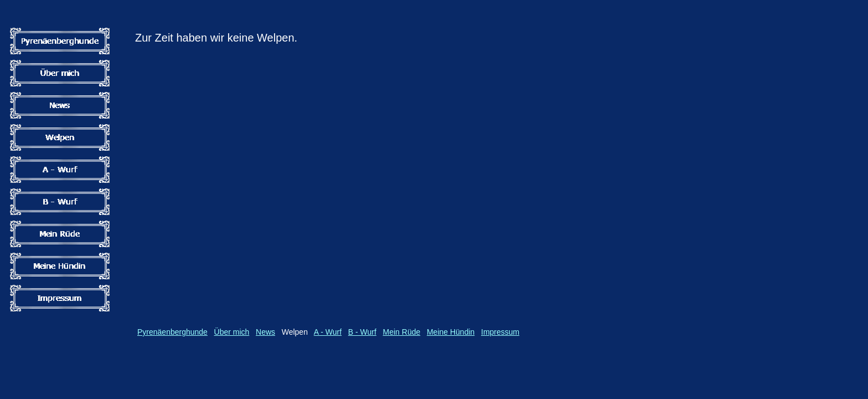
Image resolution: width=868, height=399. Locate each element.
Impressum (500, 332)
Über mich (232, 332)
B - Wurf (362, 332)
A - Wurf (328, 332)
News (265, 332)
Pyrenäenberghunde (172, 332)
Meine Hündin (451, 332)
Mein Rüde (402, 332)
